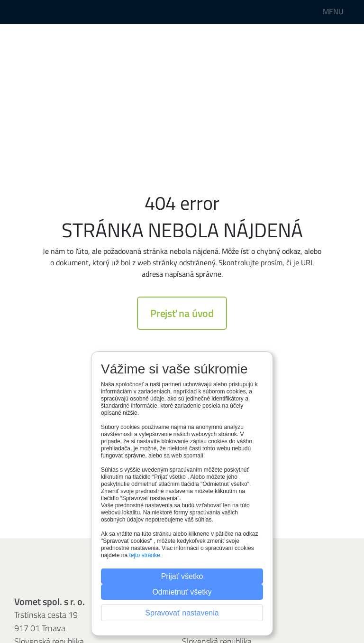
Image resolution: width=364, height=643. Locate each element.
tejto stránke (144, 555)
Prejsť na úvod (182, 313)
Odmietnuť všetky (182, 592)
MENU (333, 11)
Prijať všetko (182, 576)
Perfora (34, 12)
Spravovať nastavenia (182, 613)
